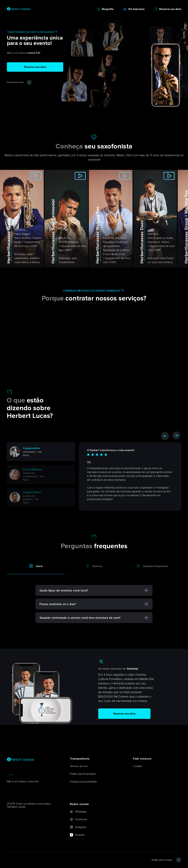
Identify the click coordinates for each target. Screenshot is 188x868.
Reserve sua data (168, 9)
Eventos (94, 566)
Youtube (77, 835)
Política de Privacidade (83, 774)
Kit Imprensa (134, 9)
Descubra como (19, 82)
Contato (138, 766)
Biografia (105, 9)
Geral (36, 566)
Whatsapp (78, 812)
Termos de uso (79, 766)
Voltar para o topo (166, 860)
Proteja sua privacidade (83, 782)
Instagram (78, 827)
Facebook (78, 819)
